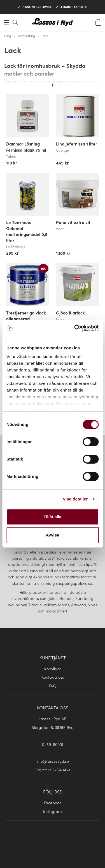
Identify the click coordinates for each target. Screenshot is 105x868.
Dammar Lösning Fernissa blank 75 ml (26, 147)
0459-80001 (53, 744)
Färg (8, 36)
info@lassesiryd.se (53, 761)
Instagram (53, 811)
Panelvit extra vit (73, 222)
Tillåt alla (53, 517)
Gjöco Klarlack (70, 313)
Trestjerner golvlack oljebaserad (26, 316)
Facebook (53, 803)
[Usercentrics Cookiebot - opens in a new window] (75, 328)
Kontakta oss (53, 677)
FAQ (53, 686)
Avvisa (53, 535)
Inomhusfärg (26, 36)
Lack (45, 36)
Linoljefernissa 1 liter (77, 144)
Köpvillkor (53, 669)
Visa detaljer (75, 499)
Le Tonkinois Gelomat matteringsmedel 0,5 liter (27, 231)
